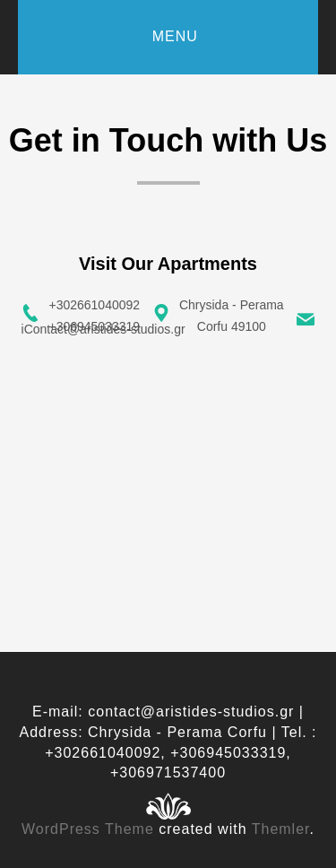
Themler (281, 829)
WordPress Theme (88, 829)
